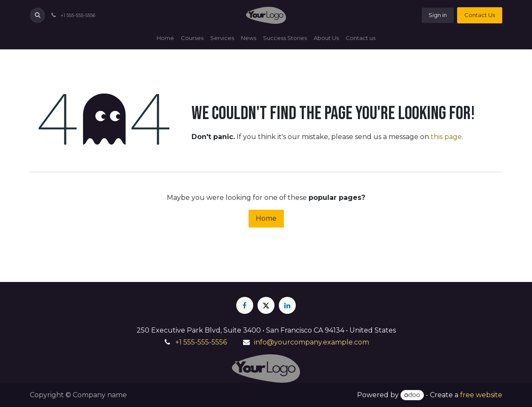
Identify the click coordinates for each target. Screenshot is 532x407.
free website (481, 395)
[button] (37, 15)
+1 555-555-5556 (201, 342)
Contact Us (480, 15)
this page (446, 137)
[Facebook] (245, 305)
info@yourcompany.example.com (312, 342)
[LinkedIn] (287, 305)
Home (266, 218)
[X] (266, 305)
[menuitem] (165, 38)
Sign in (438, 15)
